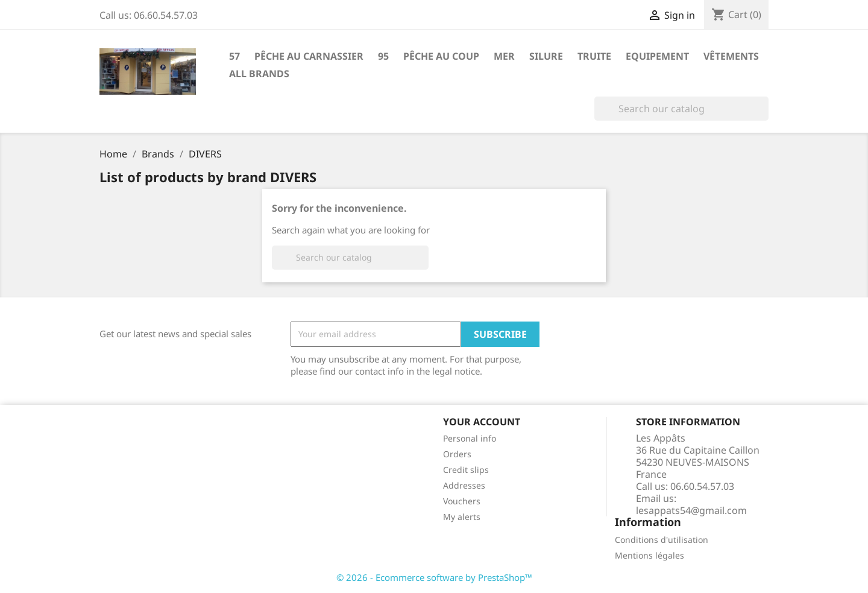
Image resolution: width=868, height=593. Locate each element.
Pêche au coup (441, 56)
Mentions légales (649, 555)
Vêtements (731, 56)
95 (383, 56)
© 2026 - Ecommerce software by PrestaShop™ (434, 577)
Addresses (464, 485)
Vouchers (462, 501)
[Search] (681, 109)
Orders (457, 454)
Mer (504, 56)
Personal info (470, 438)
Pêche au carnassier (309, 56)
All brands (259, 74)
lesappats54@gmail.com (691, 510)
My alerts (462, 517)
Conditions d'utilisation (662, 540)
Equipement (657, 56)
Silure (546, 56)
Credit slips (466, 470)
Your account (482, 422)
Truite (594, 56)
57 (234, 56)
